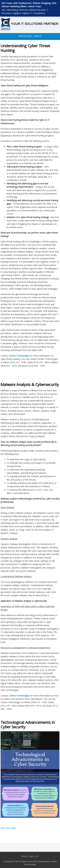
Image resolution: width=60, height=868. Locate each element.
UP (37, 856)
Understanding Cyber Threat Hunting (25, 48)
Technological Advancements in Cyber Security (28, 725)
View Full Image (8, 828)
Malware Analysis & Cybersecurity (30, 384)
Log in (31, 856)
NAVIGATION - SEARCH (30, 36)
